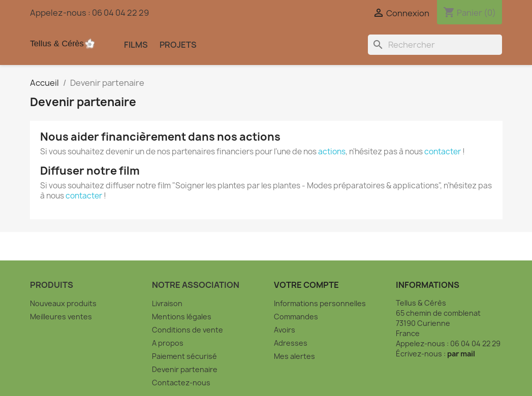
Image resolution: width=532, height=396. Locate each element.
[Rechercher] (435, 45)
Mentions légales (182, 317)
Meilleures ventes (61, 317)
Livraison (167, 303)
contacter (443, 152)
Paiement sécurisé (184, 356)
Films (136, 45)
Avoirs (285, 330)
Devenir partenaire (185, 369)
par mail (461, 354)
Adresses (291, 343)
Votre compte (306, 285)
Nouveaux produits (63, 303)
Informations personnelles (320, 303)
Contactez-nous (181, 383)
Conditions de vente (187, 330)
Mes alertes (294, 356)
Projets (178, 45)
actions (332, 152)
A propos (168, 343)
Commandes (296, 317)
